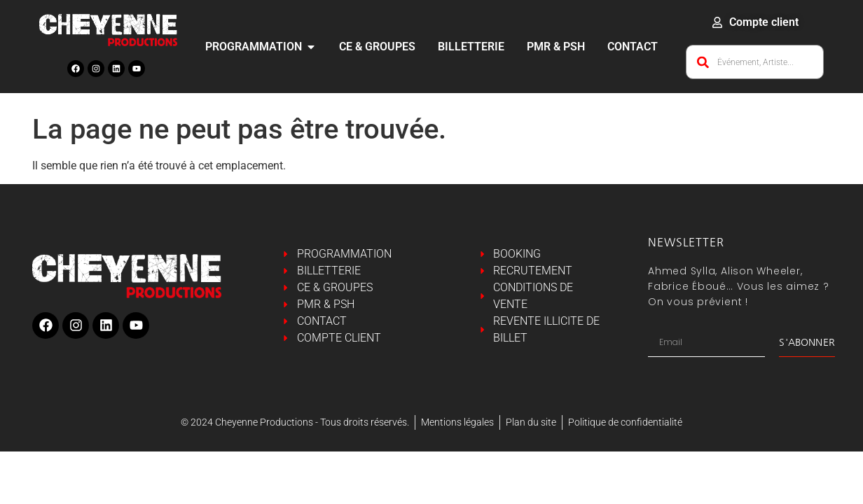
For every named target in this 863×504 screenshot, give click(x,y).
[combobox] (755, 62)
